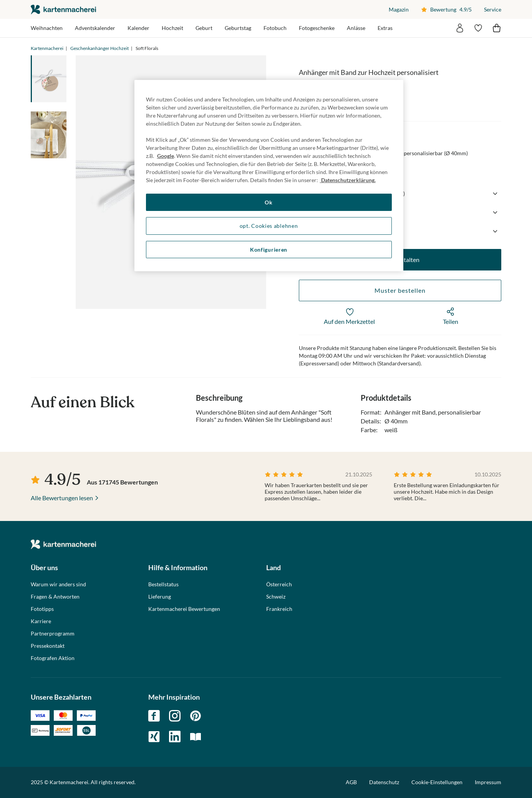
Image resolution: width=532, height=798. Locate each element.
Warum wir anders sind (58, 584)
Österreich (279, 584)
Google (166, 156)
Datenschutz (384, 782)
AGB (351, 782)
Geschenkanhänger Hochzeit (99, 48)
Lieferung (160, 597)
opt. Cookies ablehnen (269, 226)
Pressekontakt (48, 646)
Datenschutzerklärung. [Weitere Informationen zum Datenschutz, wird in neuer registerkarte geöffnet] (348, 180)
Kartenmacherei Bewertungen (184, 609)
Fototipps (42, 609)
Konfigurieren (269, 250)
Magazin (399, 9)
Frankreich (279, 609)
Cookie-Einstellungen (437, 782)
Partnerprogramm (53, 634)
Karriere (41, 621)
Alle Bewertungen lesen (62, 498)
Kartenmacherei (47, 48)
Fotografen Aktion (53, 658)
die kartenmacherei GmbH (63, 9)
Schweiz (276, 597)
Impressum (488, 782)
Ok (268, 202)
